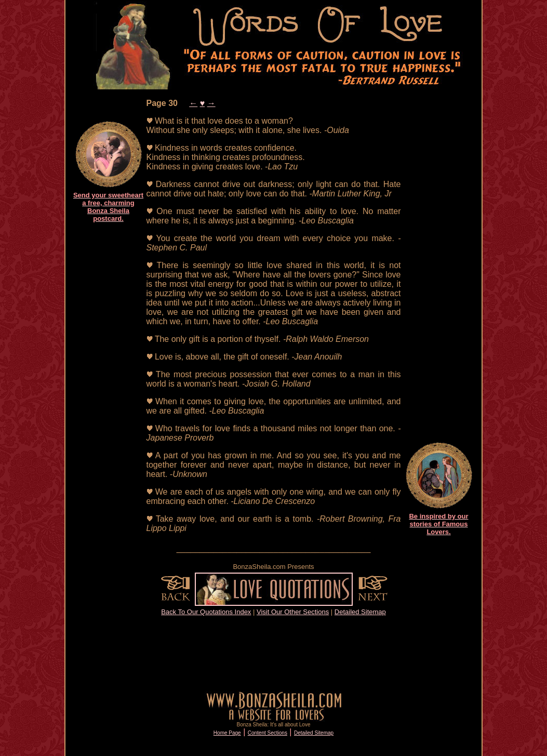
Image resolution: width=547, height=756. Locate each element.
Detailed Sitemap (360, 612)
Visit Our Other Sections (293, 612)
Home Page (227, 733)
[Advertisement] (109, 388)
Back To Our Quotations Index (206, 612)
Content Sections (268, 733)
